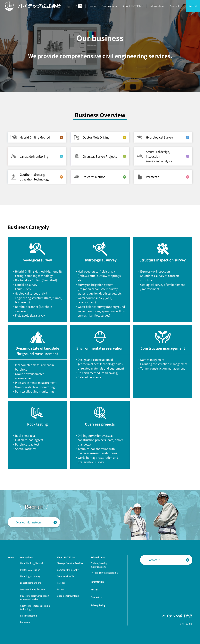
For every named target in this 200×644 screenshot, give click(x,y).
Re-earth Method (29, 616)
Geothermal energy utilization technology (35, 607)
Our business (109, 6)
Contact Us (176, 6)
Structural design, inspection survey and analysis (35, 597)
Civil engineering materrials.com (99, 565)
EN (80, 6)
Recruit (193, 6)
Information (157, 6)
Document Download (68, 596)
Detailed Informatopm (29, 522)
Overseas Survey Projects (33, 589)
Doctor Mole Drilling (30, 570)
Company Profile (65, 576)
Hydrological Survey (30, 576)
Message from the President (71, 563)
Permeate (25, 622)
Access (60, 589)
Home (92, 6)
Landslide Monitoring (31, 583)
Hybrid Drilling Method (31, 563)
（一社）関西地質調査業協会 (105, 573)
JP (75, 6)
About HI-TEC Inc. (133, 6)
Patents (61, 583)
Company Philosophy (68, 570)
